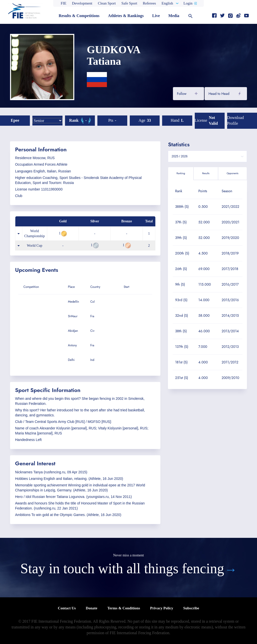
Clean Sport (107, 3)
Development (82, 3)
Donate (92, 608)
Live (156, 16)
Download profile (236, 120)
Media (174, 16)
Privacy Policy (162, 608)
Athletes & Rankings (126, 16)
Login (188, 3)
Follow (182, 94)
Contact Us (67, 608)
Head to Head (219, 94)
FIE (64, 3)
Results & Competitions (79, 16)
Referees (149, 3)
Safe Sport (129, 3)
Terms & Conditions (124, 608)
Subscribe (191, 608)
